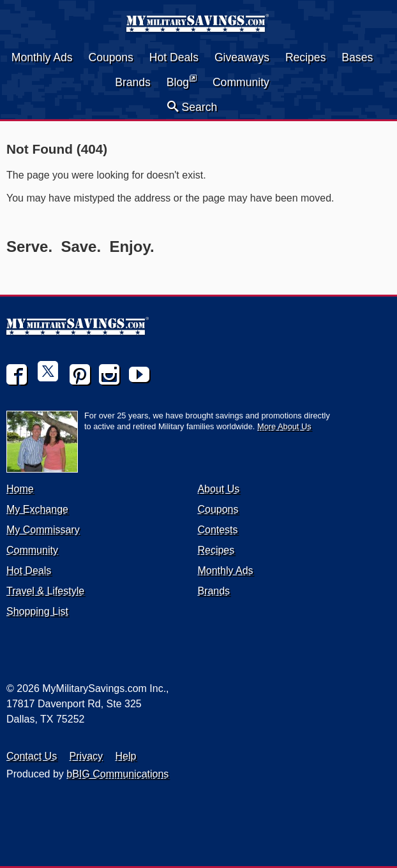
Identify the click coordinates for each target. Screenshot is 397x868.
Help (126, 756)
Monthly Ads (42, 57)
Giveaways (242, 57)
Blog (182, 81)
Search (192, 107)
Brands (133, 82)
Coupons (110, 57)
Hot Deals (174, 57)
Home (20, 489)
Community (241, 82)
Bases (357, 57)
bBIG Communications (117, 774)
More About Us (284, 426)
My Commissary (43, 530)
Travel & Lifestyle (45, 591)
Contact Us (32, 756)
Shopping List (37, 611)
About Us (218, 489)
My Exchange (37, 509)
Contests (217, 530)
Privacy (86, 756)
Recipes (306, 57)
